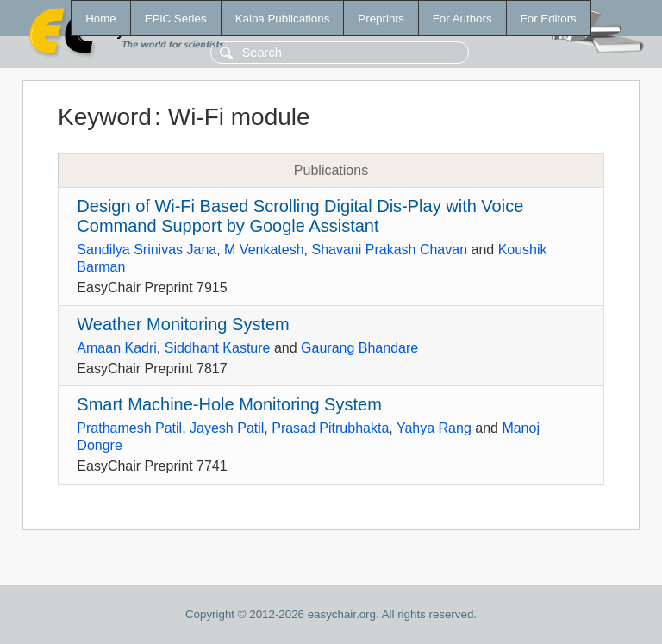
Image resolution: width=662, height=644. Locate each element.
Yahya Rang (434, 428)
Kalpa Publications (283, 19)
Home (101, 19)
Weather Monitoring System (183, 324)
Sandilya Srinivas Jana (147, 250)
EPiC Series (176, 19)
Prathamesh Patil (129, 428)
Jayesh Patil (227, 428)
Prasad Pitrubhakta (330, 428)
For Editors (549, 19)
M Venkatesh (264, 250)
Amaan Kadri (117, 348)
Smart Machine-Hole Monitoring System (229, 404)
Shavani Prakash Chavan (389, 250)
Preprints (381, 19)
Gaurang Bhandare (359, 348)
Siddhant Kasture (218, 348)
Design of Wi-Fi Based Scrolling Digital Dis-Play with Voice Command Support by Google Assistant (300, 216)
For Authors (462, 19)
